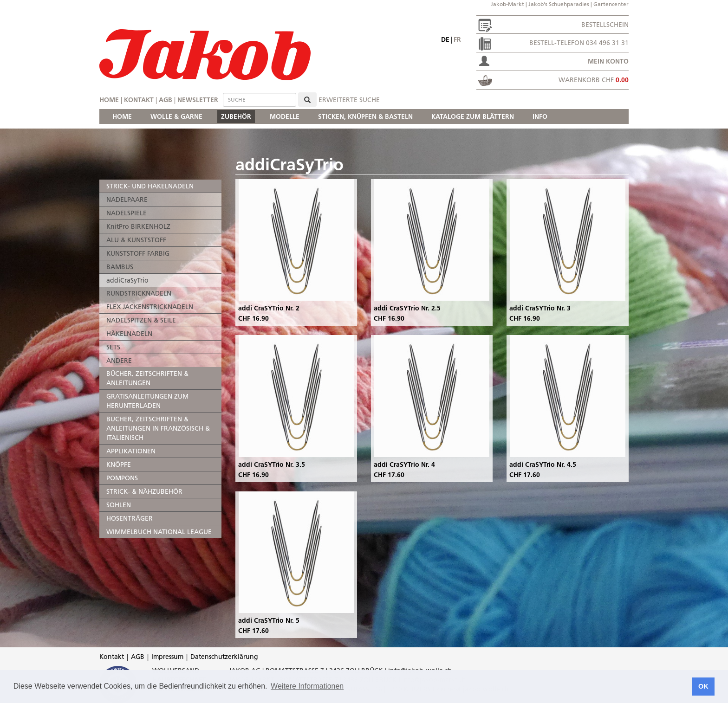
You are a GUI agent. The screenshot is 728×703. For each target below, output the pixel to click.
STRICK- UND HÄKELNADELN (150, 186)
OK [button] (703, 686)
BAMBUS (120, 267)
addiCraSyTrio (127, 280)
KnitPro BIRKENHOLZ (138, 226)
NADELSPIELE (127, 213)
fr (457, 39)
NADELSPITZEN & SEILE (141, 320)
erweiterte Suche (349, 100)
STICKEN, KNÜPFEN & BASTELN (365, 116)
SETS (113, 347)
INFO (540, 116)
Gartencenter (611, 4)
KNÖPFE (119, 464)
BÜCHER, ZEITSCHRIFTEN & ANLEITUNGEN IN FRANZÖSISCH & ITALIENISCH (158, 428)
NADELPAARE (127, 200)
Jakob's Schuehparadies (559, 4)
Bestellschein (605, 25)
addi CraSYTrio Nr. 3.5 (272, 464)
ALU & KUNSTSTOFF (136, 240)
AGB (166, 100)
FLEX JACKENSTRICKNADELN (150, 307)
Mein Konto (608, 61)
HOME (122, 116)
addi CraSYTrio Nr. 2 (269, 308)
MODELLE (285, 116)
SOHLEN (119, 505)
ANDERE (119, 361)
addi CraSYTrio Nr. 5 (269, 620)
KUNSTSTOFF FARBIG (138, 253)
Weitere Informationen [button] (307, 686)
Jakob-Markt (507, 4)
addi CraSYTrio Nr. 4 (404, 464)
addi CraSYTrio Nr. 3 (540, 308)
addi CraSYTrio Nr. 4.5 (543, 464)
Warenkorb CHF (594, 80)
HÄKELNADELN (129, 334)
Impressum (167, 657)
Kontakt (139, 100)
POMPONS (122, 478)
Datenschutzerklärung (224, 657)
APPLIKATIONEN (131, 451)
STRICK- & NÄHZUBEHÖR (144, 491)
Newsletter (198, 100)
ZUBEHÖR (236, 116)
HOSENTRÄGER (130, 518)
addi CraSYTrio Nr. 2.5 (407, 308)
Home (109, 100)
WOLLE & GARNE (176, 116)
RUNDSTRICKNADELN (139, 293)
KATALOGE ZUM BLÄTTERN (473, 116)
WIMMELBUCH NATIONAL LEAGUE (159, 532)
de (445, 39)
